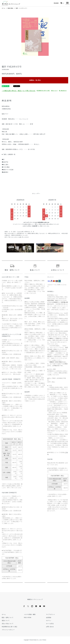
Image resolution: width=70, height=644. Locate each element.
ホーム (3, 9)
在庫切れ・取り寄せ (35, 81)
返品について (54, 91)
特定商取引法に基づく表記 (43, 91)
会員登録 (49, 618)
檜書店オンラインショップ (35, 600)
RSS (25, 618)
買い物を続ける (63, 91)
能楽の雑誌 (10, 9)
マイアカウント (50, 615)
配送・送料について (8, 618)
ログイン (49, 621)
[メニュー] (67, 3)
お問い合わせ (50, 627)
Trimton (44, 640)
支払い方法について (8, 624)
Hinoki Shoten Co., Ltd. (36, 640)
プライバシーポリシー (8, 630)
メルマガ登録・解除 (30, 615)
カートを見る (50, 624)
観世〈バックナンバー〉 (22, 9)
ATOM (29, 618)
